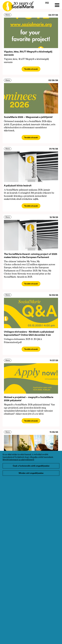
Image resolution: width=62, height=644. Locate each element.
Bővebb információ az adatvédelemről (18, 460)
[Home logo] (17, 5)
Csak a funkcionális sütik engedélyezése (31, 466)
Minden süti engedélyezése (31, 473)
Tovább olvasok (31, 69)
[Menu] (57, 5)
